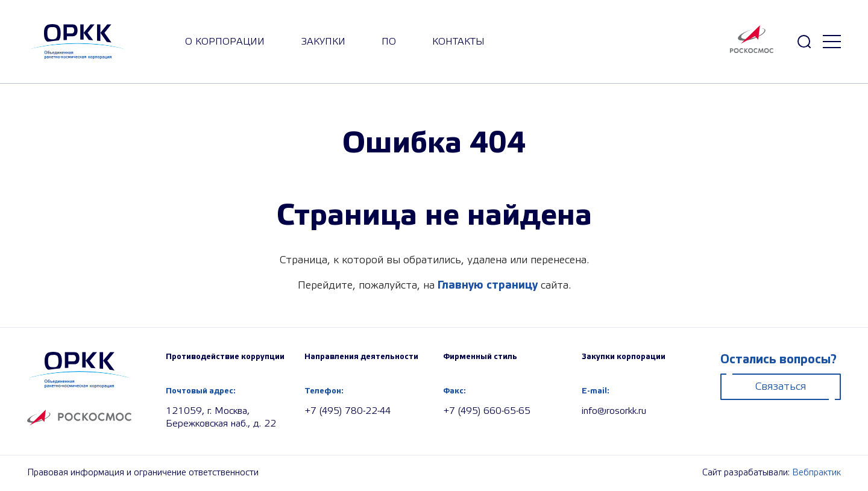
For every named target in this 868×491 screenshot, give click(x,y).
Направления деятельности (361, 357)
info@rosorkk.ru (614, 411)
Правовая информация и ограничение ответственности (143, 473)
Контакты (458, 42)
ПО (389, 42)
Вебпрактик (816, 473)
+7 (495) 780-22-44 (348, 411)
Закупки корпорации (624, 357)
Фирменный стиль (480, 357)
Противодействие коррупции (225, 357)
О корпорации (225, 42)
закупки (323, 42)
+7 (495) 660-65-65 (487, 411)
